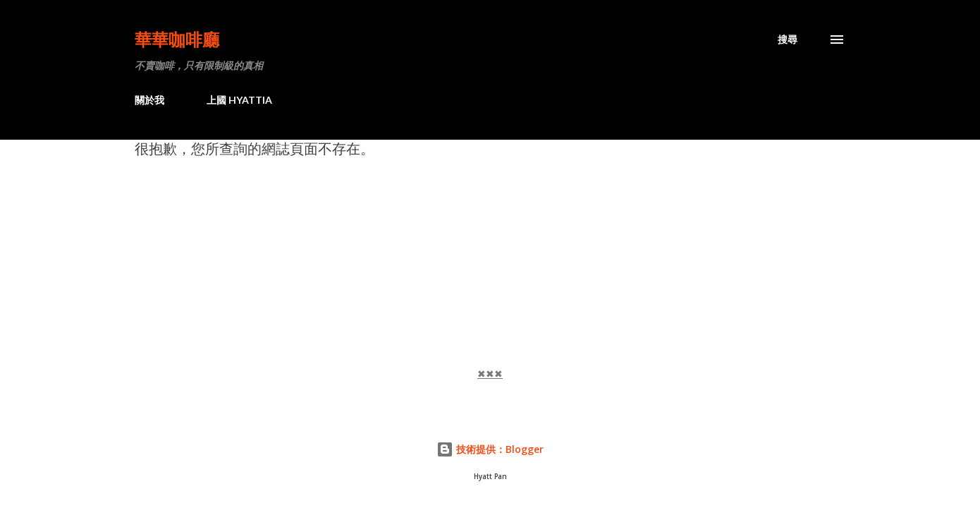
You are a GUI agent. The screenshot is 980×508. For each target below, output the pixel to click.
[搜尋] (788, 40)
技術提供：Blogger (490, 449)
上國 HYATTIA (239, 100)
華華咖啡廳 (177, 39)
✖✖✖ (490, 374)
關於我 (149, 100)
